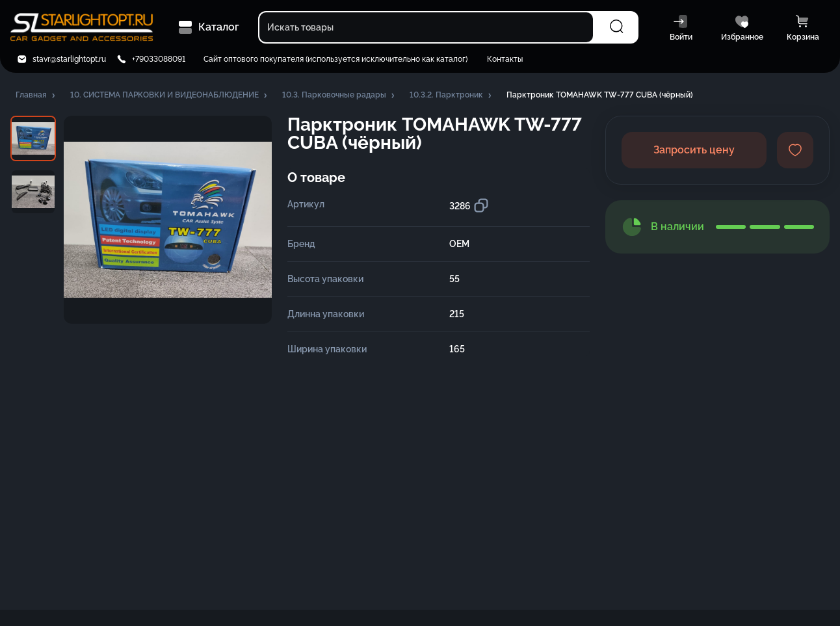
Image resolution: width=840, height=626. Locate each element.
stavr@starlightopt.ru (69, 59)
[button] (36, 96)
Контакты (505, 59)
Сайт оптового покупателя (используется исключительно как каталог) (335, 59)
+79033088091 (159, 59)
